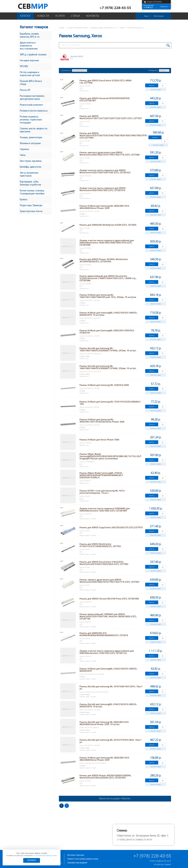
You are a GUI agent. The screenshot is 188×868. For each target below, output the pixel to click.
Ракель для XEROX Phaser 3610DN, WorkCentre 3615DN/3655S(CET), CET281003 (104, 260)
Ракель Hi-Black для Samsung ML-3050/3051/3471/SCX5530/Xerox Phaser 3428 (102, 421)
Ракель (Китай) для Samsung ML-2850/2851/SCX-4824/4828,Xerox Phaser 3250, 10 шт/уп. (104, 723)
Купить (152, 85)
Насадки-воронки (29, 61)
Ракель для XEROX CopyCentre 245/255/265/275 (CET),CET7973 (111, 527)
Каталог (25, 16)
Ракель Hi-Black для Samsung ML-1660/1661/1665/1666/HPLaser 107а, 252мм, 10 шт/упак (108, 296)
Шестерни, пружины (31, 161)
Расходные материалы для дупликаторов (32, 98)
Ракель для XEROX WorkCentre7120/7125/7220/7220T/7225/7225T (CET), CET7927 (111, 117)
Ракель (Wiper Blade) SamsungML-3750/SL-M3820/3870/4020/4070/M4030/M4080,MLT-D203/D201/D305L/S (102, 475)
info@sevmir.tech (163, 861)
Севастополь (124, 836)
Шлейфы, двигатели (30, 167)
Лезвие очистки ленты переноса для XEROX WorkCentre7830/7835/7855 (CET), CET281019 (103, 189)
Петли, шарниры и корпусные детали (30, 74)
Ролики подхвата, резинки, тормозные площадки (31, 120)
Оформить (164, 6)
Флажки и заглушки (30, 144)
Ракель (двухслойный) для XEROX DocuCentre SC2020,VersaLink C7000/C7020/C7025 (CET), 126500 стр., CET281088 (108, 278)
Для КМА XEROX (77, 58)
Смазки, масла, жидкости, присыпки (34, 130)
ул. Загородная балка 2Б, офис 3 (150, 836)
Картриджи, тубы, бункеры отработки (30, 183)
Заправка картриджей (77, 863)
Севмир (168, 865)
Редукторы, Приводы (31, 206)
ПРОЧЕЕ (24, 67)
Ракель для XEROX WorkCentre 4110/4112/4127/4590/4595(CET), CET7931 (100, 545)
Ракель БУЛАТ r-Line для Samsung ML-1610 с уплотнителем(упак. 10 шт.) (102, 492)
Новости (43, 16)
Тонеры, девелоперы (31, 138)
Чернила (24, 149)
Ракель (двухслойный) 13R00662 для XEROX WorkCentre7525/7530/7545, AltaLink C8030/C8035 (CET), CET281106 (108, 616)
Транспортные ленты (31, 211)
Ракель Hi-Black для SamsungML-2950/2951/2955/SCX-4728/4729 (107, 332)
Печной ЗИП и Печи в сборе (31, 83)
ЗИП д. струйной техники (33, 55)
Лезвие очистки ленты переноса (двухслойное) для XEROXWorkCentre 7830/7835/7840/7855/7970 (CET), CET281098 (107, 243)
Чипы (23, 155)
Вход (146, 16)
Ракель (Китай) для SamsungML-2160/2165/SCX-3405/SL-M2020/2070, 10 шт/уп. (108, 705)
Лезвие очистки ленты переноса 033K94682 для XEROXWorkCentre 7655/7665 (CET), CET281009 (105, 510)
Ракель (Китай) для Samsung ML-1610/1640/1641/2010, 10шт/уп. (111, 688)
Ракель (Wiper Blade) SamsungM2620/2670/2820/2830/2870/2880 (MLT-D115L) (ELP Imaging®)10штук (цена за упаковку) (110, 456)
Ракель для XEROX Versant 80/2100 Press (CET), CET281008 (109, 599)
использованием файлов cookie (45, 856)
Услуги (60, 16)
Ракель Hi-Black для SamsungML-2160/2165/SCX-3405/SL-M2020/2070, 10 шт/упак (109, 314)
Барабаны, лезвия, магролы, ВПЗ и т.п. (30, 35)
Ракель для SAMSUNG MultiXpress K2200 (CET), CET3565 (108, 225)
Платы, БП (25, 90)
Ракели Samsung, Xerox (135, 28)
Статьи (75, 16)
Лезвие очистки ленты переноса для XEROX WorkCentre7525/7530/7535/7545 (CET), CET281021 (105, 171)
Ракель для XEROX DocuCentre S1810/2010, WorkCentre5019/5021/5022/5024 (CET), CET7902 (104, 563)
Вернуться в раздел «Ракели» (115, 799)
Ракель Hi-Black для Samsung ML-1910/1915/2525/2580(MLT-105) (110, 403)
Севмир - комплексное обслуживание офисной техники (38, 6)
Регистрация (159, 16)
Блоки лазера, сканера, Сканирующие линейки (32, 192)
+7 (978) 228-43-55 (115, 8)
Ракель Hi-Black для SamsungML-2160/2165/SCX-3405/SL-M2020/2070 (109, 670)
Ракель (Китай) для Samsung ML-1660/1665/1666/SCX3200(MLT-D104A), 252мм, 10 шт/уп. (108, 367)
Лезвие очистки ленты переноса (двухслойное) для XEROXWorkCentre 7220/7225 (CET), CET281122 (107, 652)
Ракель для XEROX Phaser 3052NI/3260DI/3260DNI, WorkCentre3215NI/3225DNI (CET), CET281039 (105, 777)
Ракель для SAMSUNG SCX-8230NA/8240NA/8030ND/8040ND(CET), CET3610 (104, 634)
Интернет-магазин (76, 855)
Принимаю (32, 860)
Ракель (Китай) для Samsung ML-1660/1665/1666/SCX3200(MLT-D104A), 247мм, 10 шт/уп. (108, 349)
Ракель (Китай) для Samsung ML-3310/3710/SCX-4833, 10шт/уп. (110, 741)
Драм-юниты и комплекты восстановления (29, 46)
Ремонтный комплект (32, 105)
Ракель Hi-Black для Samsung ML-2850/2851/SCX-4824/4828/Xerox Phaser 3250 (105, 207)
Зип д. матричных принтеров (29, 174)
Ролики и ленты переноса (34, 111)
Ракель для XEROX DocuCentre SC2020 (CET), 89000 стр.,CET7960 (105, 82)
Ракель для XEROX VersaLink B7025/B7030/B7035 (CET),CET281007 (105, 99)
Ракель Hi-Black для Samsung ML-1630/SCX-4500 (104, 385)
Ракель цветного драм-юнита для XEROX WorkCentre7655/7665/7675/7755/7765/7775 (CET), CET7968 (109, 154)
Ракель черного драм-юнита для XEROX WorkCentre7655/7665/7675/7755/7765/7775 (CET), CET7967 (109, 581)
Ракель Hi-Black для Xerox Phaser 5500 (99, 440)
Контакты (93, 16)
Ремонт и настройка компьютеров (83, 859)
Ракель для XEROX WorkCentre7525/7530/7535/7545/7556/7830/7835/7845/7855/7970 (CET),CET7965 (113, 135)
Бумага (24, 200)
